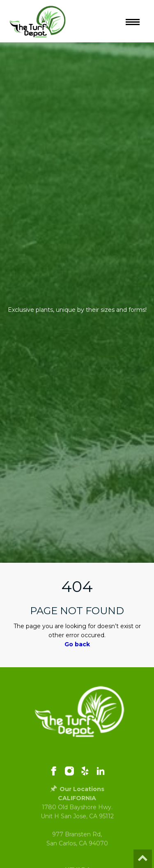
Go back (77, 644)
